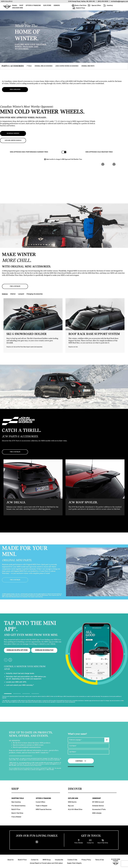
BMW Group (47, 859)
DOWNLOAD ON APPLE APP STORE (17, 650)
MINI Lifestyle (97, 813)
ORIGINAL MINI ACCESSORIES (43, 66)
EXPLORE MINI (73, 798)
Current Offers (40, 802)
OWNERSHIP (97, 798)
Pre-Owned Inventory (18, 805)
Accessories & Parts (99, 809)
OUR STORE (47, 5)
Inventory (108, 5)
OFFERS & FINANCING (33, 5)
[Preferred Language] (88, 739)
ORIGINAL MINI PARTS (88, 66)
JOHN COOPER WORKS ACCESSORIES (67, 66)
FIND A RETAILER (15, 286)
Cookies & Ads (72, 859)
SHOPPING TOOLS (18, 798)
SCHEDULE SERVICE (13, 133)
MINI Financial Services (44, 809)
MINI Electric (72, 802)
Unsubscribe (59, 859)
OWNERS (57, 5)
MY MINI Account (98, 802)
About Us (10, 859)
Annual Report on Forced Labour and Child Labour (46, 863)
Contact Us (35, 859)
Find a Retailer (16, 816)
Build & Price (79, 8)
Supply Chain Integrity (74, 863)
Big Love (71, 805)
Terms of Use (100, 859)
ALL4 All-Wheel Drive (75, 809)
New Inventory (16, 802)
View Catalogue (15, 89)
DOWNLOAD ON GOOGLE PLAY (44, 650)
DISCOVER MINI (17, 8)
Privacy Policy (86, 859)
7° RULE (29, 66)
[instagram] (37, 842)
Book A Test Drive (17, 813)
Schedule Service (98, 805)
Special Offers (94, 5)
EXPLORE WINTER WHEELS (13, 140)
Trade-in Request (41, 805)
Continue (81, 760)
